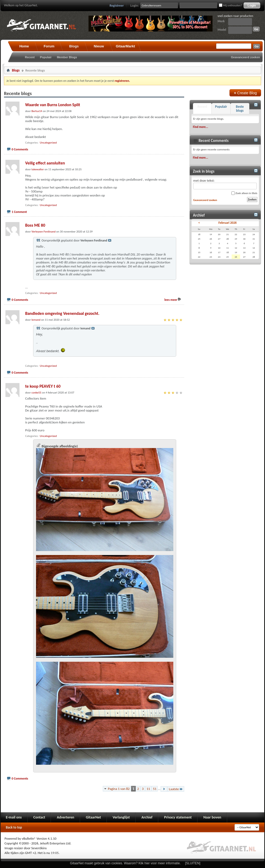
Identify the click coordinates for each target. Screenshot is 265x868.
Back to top (14, 827)
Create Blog (245, 93)
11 (148, 789)
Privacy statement (178, 817)
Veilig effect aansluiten (45, 163)
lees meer (171, 300)
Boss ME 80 (35, 225)
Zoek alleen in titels (244, 193)
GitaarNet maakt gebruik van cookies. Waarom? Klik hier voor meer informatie (125, 863)
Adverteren (65, 817)
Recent (30, 57)
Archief (147, 817)
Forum (49, 46)
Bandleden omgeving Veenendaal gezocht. (62, 313)
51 (155, 789)
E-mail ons (14, 817)
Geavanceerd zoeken (246, 57)
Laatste (176, 789)
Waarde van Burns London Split (53, 105)
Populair (46, 57)
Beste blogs (240, 109)
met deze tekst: (225, 184)
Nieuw (99, 46)
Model (222, 30)
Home (24, 46)
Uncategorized (48, 143)
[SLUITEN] (193, 863)
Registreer (117, 5)
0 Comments (20, 149)
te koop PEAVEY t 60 (43, 386)
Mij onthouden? (230, 5)
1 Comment (19, 212)
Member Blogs (67, 57)
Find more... (200, 127)
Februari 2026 (228, 223)
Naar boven (212, 817)
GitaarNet (93, 817)
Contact (39, 817)
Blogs (74, 46)
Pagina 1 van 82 (119, 789)
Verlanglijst (121, 817)
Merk (221, 21)
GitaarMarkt (125, 46)
